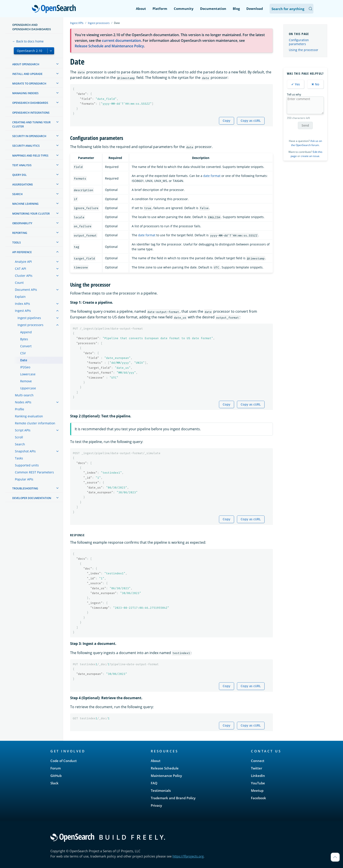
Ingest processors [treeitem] (30, 325)
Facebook (259, 798)
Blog (236, 9)
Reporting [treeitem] (20, 233)
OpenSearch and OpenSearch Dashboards (32, 27)
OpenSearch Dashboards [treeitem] (30, 103)
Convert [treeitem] (26, 346)
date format (212, 176)
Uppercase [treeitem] (28, 388)
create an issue (310, 156)
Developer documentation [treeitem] (32, 498)
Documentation (213, 9)
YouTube (258, 783)
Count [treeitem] (19, 283)
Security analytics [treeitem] (26, 146)
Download (255, 9)
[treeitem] (57, 64)
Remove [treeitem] (26, 381)
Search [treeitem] (17, 194)
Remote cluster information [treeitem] (35, 423)
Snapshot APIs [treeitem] (25, 451)
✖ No (315, 84)
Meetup (257, 790)
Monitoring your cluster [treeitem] (31, 214)
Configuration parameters (299, 42)
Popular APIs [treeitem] (24, 479)
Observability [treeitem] (22, 223)
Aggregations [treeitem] (23, 184)
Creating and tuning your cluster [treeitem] (31, 124)
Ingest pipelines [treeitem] (29, 318)
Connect (258, 761)
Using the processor (304, 50)
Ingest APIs (77, 23)
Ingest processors (99, 23)
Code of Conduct (64, 761)
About (141, 9)
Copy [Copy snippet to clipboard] (227, 121)
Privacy (156, 805)
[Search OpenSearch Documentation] (291, 9)
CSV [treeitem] (23, 353)
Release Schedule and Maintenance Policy (109, 46)
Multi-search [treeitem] (24, 395)
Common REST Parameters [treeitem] (34, 472)
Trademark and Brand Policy (173, 798)
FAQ (154, 783)
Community (184, 9)
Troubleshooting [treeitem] (25, 488)
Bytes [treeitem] (24, 339)
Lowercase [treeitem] (28, 374)
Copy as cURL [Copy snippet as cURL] (251, 121)
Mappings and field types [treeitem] (30, 156)
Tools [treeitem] (17, 243)
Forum (56, 768)
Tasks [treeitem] (19, 458)
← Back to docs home (28, 41)
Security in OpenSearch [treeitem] (29, 136)
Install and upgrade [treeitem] (27, 74)
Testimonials (161, 790)
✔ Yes (296, 84)
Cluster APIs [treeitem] (24, 276)
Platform (160, 9)
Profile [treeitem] (20, 409)
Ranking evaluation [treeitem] (29, 416)
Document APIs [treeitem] (26, 290)
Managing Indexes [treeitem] (25, 93)
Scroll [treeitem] (19, 437)
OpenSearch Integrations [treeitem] (31, 113)
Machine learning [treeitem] (25, 204)
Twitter (257, 768)
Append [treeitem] (26, 332)
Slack (54, 783)
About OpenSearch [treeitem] (26, 64)
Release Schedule (165, 768)
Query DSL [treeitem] (20, 175)
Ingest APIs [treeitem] (23, 311)
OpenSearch (55, 9)
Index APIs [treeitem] (22, 304)
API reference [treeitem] (22, 252)
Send (305, 125)
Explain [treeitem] (20, 297)
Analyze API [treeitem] (23, 262)
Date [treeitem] (24, 360)
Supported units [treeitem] (27, 465)
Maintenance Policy (166, 776)
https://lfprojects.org (188, 856)
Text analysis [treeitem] (22, 165)
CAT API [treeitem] (20, 269)
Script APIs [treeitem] (23, 430)
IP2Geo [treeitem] (25, 367)
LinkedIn (258, 776)
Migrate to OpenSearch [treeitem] (29, 84)
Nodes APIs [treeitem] (23, 402)
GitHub (56, 776)
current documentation (121, 41)
